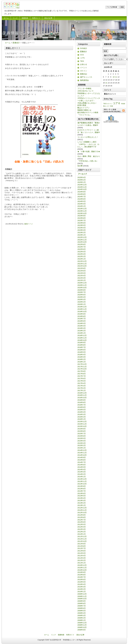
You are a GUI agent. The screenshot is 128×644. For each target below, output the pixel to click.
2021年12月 (82, 261)
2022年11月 (82, 240)
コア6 (82, 58)
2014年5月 (82, 467)
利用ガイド (36, 18)
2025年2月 (82, 180)
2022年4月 (82, 254)
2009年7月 (82, 606)
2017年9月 (82, 371)
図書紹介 (16, 43)
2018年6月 (82, 350)
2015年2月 (82, 445)
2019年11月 (82, 309)
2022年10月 (82, 242)
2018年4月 (82, 355)
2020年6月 (82, 295)
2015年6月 (82, 436)
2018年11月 (82, 338)
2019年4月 (82, 326)
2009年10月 (82, 599)
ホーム (6, 18)
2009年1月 (82, 620)
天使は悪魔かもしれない (87, 103)
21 (106, 83)
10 (114, 77)
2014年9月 (82, 457)
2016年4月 (82, 412)
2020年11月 (82, 285)
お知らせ (84, 64)
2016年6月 (82, 407)
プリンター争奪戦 (84, 89)
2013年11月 (82, 481)
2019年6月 (82, 321)
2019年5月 (82, 323)
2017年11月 (82, 367)
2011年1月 (82, 563)
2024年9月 (82, 192)
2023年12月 (82, 209)
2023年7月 (82, 220)
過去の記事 (48, 18)
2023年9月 (82, 216)
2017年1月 (82, 391)
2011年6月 (82, 551)
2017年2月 (82, 388)
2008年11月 (82, 625)
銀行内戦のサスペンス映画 (88, 112)
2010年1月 (82, 592)
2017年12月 (82, 364)
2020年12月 (82, 283)
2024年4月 (82, 204)
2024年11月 (82, 187)
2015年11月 (82, 424)
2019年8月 (82, 316)
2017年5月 (82, 381)
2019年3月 (82, 328)
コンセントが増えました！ (88, 137)
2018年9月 (82, 343)
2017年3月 (82, 386)
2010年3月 (82, 587)
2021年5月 (82, 273)
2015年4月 (82, 441)
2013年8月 (82, 489)
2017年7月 (82, 376)
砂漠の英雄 (82, 105)
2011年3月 (82, 558)
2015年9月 (82, 429)
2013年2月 (82, 503)
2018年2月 (82, 359)
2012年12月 (82, 508)
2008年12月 (82, 623)
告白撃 (80, 166)
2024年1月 (82, 206)
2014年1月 (82, 477)
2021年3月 (82, 278)
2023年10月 (82, 213)
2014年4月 (82, 469)
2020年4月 (82, 297)
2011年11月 (82, 539)
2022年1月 (82, 259)
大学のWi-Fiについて (85, 91)
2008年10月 (82, 627)
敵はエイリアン (83, 108)
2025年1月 (82, 182)
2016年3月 (82, 414)
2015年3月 (82, 443)
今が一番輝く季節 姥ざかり (89, 156)
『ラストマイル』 (84, 115)
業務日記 (84, 74)
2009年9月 (82, 601)
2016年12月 (82, 393)
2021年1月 (82, 280)
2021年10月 (82, 266)
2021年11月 (82, 264)
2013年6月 (82, 493)
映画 (112, 106)
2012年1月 (82, 534)
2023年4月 (82, 228)
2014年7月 (82, 462)
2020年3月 (82, 299)
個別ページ (29, 224)
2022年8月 (82, 244)
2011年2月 (82, 560)
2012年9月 (82, 515)
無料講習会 (84, 80)
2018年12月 (82, 335)
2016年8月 (82, 402)
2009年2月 (82, 618)
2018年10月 (82, 340)
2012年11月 (82, 510)
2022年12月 (82, 237)
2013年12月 (82, 479)
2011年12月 (82, 536)
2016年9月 (82, 400)
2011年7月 (82, 548)
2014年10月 (82, 455)
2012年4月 (82, 527)
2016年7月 (82, 405)
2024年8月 (82, 194)
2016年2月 (82, 417)
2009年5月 (82, 611)
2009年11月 (82, 596)
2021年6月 (82, 271)
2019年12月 (82, 307)
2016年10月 (82, 398)
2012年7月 (82, 520)
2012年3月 (82, 529)
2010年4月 (82, 584)
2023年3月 (82, 230)
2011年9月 (82, 544)
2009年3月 (82, 615)
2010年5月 (82, 582)
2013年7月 (82, 491)
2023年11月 (82, 211)
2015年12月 (82, 422)
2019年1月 (82, 333)
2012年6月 (82, 522)
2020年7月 (82, 292)
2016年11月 (82, 395)
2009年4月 (82, 613)
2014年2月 (82, 474)
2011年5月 (82, 553)
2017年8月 (82, 374)
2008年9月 (82, 630)
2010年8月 (82, 575)
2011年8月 (82, 546)
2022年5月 (82, 252)
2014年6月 (82, 465)
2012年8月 (82, 517)
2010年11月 (82, 568)
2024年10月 (82, 189)
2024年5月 (82, 201)
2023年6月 (82, 223)
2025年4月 (82, 177)
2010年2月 (82, 589)
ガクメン (84, 71)
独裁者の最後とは (84, 110)
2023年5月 (82, 225)
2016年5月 (82, 410)
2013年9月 (82, 486)
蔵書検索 (25, 18)
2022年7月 (82, 247)
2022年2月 (82, 256)
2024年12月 (82, 185)
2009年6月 (82, 608)
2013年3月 (82, 501)
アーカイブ (82, 174)
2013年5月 (82, 496)
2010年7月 (82, 577)
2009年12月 (82, 594)
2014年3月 (82, 472)
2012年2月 (82, 532)
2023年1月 (82, 235)
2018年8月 (82, 345)
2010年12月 (82, 565)
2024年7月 (82, 197)
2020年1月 (82, 304)
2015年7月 (82, 434)
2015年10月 (82, 426)
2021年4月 (82, 276)
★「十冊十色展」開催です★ (89, 152)
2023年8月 (82, 218)
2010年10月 (82, 570)
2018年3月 (82, 357)
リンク (15, 18)
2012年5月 (82, 524)
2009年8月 (82, 603)
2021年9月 (82, 268)
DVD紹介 (84, 48)
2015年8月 (82, 431)
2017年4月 (82, 383)
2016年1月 (82, 419)
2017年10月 (82, 369)
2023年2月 (82, 233)
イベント (84, 68)
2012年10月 (82, 513)
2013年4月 (82, 498)
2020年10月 (82, 288)
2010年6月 (82, 580)
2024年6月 (82, 199)
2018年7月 (82, 347)
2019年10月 (82, 312)
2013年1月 (82, 505)
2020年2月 (82, 302)
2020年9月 (82, 290)
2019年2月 (82, 331)
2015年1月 (82, 448)
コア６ (117, 103)
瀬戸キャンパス (86, 77)
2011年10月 (82, 541)
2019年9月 (82, 314)
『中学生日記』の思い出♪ (87, 161)
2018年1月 (82, 362)
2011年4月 (82, 556)
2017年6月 (82, 378)
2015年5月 (82, 438)
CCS (82, 55)
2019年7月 (82, 319)
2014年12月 (82, 450)
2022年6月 (82, 249)
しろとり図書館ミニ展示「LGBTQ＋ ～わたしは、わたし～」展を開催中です (88, 144)
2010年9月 (82, 572)
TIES (82, 61)
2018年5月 (82, 352)
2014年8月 (82, 460)
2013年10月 (82, 484)
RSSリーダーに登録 (114, 110)
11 (116, 77)
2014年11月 (82, 453)
